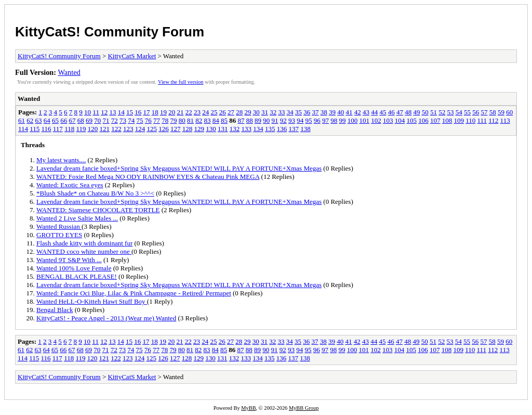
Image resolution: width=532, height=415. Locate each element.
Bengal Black (55, 310)
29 (248, 112)
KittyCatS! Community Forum (110, 32)
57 (484, 112)
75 (140, 120)
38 (324, 112)
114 (23, 129)
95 (309, 120)
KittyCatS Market (132, 56)
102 (376, 120)
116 (46, 129)
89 (258, 120)
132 (235, 129)
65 (55, 120)
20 (172, 112)
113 (505, 120)
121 (104, 129)
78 (165, 120)
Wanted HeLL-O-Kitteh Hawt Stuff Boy (92, 301)
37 (315, 112)
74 (131, 120)
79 (174, 120)
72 (115, 120)
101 (365, 120)
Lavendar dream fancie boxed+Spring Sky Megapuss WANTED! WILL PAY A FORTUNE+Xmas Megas (179, 168)
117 (58, 129)
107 (435, 120)
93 (292, 120)
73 (123, 120)
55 (467, 112)
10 (88, 112)
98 (334, 120)
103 (388, 120)
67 (72, 120)
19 (163, 112)
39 (332, 112)
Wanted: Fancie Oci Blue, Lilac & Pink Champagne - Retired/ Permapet (134, 293)
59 (501, 112)
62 (30, 120)
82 (199, 120)
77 (157, 120)
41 (349, 112)
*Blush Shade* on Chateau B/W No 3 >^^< (95, 193)
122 (116, 129)
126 (164, 129)
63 (39, 120)
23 (197, 112)
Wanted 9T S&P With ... (69, 260)
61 (22, 120)
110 (470, 120)
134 (258, 129)
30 (256, 112)
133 (246, 129)
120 (93, 129)
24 (205, 112)
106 (423, 120)
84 (216, 120)
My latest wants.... (61, 160)
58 (493, 112)
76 (148, 120)
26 (223, 112)
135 (270, 129)
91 (275, 120)
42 (358, 112)
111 (482, 120)
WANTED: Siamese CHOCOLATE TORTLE (98, 210)
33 (281, 112)
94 (300, 120)
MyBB (248, 408)
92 (283, 120)
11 (96, 112)
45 (383, 112)
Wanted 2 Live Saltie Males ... (77, 218)
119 (81, 129)
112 (493, 120)
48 (408, 112)
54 (459, 112)
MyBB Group (304, 408)
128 (188, 129)
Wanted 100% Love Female (74, 268)
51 (434, 112)
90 (266, 120)
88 (250, 120)
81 (190, 120)
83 (208, 120)
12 (104, 112)
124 (140, 129)
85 (224, 120)
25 (214, 112)
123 (128, 129)
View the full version (181, 82)
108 (447, 120)
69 (89, 120)
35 (298, 112)
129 (199, 129)
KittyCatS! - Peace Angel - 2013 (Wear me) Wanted (106, 318)
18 (155, 112)
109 (459, 120)
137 (294, 129)
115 (35, 129)
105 (412, 120)
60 (509, 112)
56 (476, 112)
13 (112, 112)
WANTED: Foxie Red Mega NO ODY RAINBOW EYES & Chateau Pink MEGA (148, 177)
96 (317, 120)
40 (341, 112)
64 (47, 120)
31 (265, 112)
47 (400, 112)
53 (450, 112)
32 (273, 112)
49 (416, 112)
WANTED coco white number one (84, 251)
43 (366, 112)
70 (97, 120)
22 (189, 112)
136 (282, 129)
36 (307, 112)
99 (343, 120)
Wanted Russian (59, 226)
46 (391, 112)
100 (353, 120)
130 (211, 129)
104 (400, 120)
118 (69, 129)
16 (138, 112)
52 (442, 112)
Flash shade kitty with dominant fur (84, 243)
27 (231, 112)
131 (223, 129)
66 (64, 120)
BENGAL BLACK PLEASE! (77, 276)
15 (130, 112)
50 (425, 112)
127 (176, 129)
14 (121, 112)
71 (106, 120)
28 (239, 112)
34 (290, 112)
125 (152, 129)
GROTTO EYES (59, 235)
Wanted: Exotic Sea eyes (70, 185)
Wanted (69, 72)
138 (305, 129)
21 (180, 112)
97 (325, 120)
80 (182, 120)
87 (241, 120)
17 (146, 112)
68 (81, 120)
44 (374, 112)
